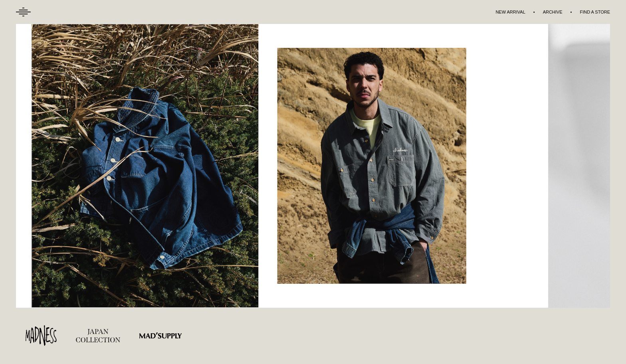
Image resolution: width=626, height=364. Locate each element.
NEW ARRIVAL (510, 12)
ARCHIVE (553, 12)
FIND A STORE (595, 12)
